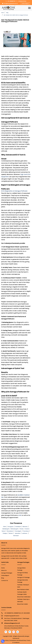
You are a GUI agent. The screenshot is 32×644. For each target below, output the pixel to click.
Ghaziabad (10, 531)
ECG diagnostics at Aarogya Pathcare (14, 191)
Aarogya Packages (7, 573)
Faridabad (18, 527)
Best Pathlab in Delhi (23, 590)
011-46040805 (26, 613)
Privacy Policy (5, 640)
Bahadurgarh (15, 529)
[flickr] (14, 632)
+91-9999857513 (11, 1)
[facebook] (6, 632)
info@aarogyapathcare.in (10, 3)
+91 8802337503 (21, 1)
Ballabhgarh (6, 529)
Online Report (25, 3)
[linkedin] (18, 632)
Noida (22, 529)
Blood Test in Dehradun (24, 597)
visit (20, 515)
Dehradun (16, 536)
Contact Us (5, 580)
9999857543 (17, 613)
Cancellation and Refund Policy (18, 640)
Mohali (11, 533)
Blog (7, 13)
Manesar (25, 527)
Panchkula (26, 531)
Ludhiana (25, 533)
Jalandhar (18, 533)
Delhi (5, 527)
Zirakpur (5, 533)
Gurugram (11, 527)
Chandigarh (18, 531)
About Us (4, 570)
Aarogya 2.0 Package (23, 577)
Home (3, 13)
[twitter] (10, 632)
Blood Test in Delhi (23, 604)
